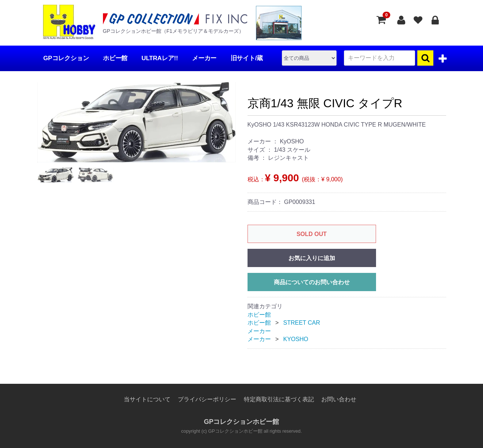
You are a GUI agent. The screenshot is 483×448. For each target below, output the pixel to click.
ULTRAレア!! (160, 58)
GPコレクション (66, 58)
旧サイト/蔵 (247, 58)
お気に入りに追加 (312, 258)
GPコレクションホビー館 (241, 422)
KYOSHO (296, 339)
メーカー (204, 58)
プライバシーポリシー (207, 399)
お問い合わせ (339, 399)
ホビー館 (115, 58)
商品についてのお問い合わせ (312, 282)
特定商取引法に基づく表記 (279, 399)
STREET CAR (302, 323)
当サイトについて (147, 399)
